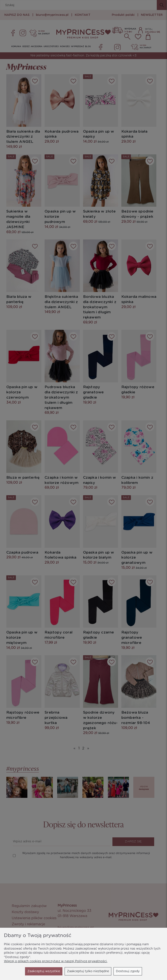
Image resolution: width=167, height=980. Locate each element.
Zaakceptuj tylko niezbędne (48, 971)
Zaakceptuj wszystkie (123, 971)
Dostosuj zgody (88, 971)
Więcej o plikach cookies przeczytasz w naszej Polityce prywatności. (56, 961)
